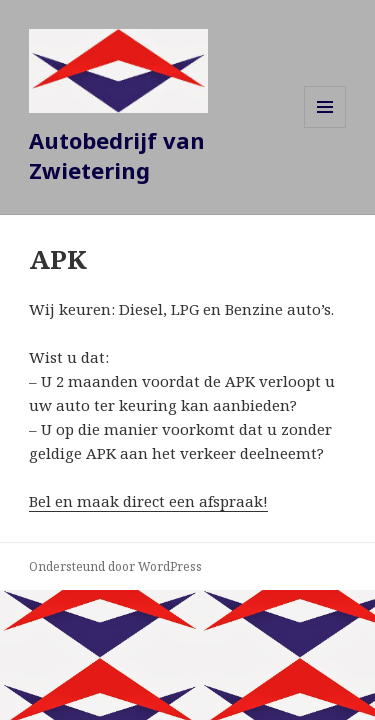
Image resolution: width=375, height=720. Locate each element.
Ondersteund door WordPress (115, 566)
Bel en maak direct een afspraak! (148, 501)
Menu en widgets (325, 127)
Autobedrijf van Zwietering (117, 155)
